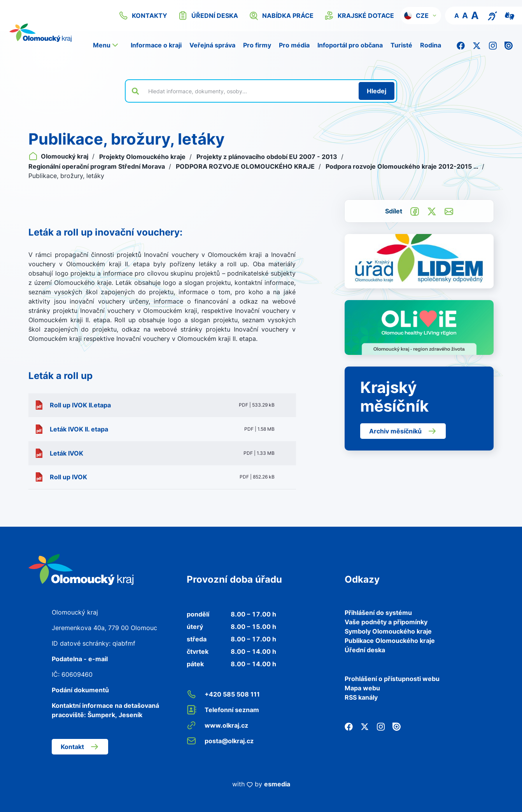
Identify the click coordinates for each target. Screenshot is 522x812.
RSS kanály (361, 697)
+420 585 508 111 (223, 694)
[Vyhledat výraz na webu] (249, 91)
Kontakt (80, 747)
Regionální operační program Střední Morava (97, 166)
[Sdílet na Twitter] (432, 211)
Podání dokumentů (80, 690)
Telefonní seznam (223, 710)
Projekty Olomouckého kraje (143, 157)
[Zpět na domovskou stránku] (81, 569)
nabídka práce (281, 16)
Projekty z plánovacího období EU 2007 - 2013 (268, 157)
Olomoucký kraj (59, 156)
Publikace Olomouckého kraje (390, 641)
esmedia (277, 784)
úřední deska (208, 16)
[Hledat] (377, 91)
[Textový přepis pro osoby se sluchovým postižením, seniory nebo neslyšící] (492, 15)
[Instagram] (493, 45)
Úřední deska (365, 650)
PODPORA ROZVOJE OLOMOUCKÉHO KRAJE (246, 166)
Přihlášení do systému (378, 613)
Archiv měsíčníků (403, 431)
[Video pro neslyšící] (510, 15)
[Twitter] (477, 45)
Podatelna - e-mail (80, 659)
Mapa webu (362, 688)
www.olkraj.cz (217, 725)
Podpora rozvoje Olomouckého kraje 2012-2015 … (403, 166)
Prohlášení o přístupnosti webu (392, 679)
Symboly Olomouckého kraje (388, 631)
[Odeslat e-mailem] (449, 211)
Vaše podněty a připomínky (386, 622)
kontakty (143, 16)
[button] (421, 16)
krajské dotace (359, 16)
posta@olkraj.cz (220, 741)
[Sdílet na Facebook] (415, 211)
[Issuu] (509, 45)
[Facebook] (461, 45)
